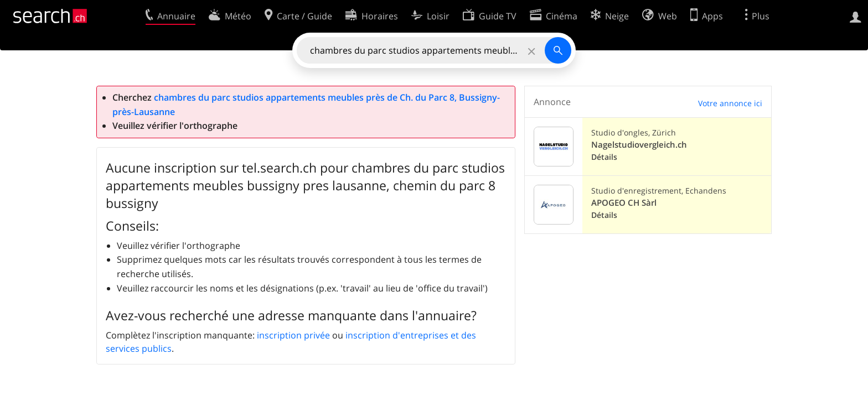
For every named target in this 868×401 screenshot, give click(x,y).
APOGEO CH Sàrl (624, 203)
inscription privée (293, 335)
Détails (604, 157)
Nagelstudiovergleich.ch (639, 145)
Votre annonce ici (730, 103)
